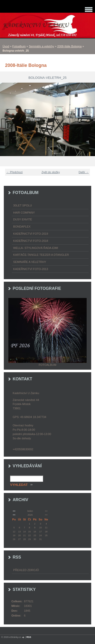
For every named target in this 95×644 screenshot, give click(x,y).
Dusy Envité (23, 219)
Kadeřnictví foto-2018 (31, 241)
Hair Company (24, 213)
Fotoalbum (19, 46)
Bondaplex (22, 227)
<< (14, 511)
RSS (29, 637)
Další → (84, 172)
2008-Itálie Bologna (69, 46)
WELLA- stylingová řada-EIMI (36, 248)
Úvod (6, 46)
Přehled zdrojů (26, 570)
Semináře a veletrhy (42, 46)
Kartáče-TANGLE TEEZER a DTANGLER (41, 255)
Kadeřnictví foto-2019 (31, 234)
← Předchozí (15, 172)
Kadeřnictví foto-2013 (31, 269)
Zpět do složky (51, 172)
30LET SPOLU (23, 205)
